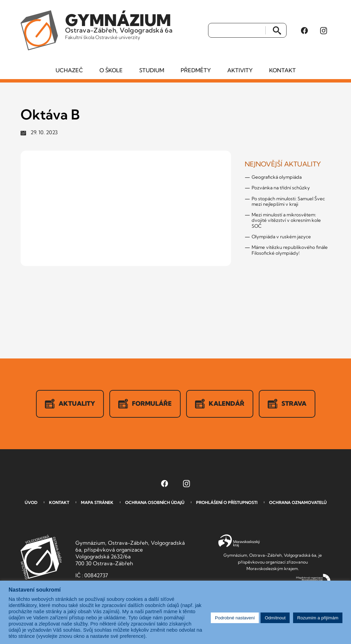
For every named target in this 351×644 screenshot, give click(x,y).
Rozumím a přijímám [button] (318, 618)
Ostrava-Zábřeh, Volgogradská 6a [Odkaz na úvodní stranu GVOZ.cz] (119, 25)
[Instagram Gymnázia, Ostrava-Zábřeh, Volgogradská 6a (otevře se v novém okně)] (324, 30)
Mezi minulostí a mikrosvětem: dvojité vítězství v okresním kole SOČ (286, 220)
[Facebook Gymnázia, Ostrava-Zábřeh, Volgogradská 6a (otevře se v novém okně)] (304, 30)
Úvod (31, 502)
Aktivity (240, 70)
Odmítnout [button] (275, 618)
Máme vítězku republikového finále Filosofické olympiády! (290, 250)
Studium (152, 70)
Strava (287, 404)
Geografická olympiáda (277, 177)
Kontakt (282, 70)
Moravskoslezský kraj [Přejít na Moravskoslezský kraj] (239, 541)
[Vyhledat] (237, 30)
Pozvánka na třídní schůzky (281, 188)
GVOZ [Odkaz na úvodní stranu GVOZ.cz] (41, 557)
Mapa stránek (97, 502)
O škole (111, 70)
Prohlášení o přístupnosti (227, 502)
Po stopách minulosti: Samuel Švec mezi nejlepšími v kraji (288, 201)
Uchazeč (69, 70)
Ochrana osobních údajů (155, 502)
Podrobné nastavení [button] (235, 618)
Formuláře (145, 404)
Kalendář (220, 404)
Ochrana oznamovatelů (298, 502)
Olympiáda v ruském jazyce (281, 237)
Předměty (196, 70)
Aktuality (70, 404)
